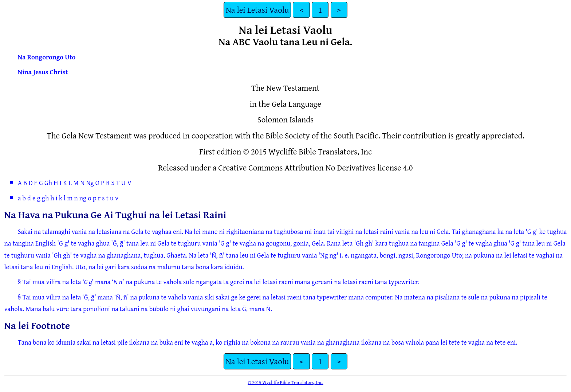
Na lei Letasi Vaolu (257, 10)
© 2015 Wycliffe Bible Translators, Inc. (285, 382)
